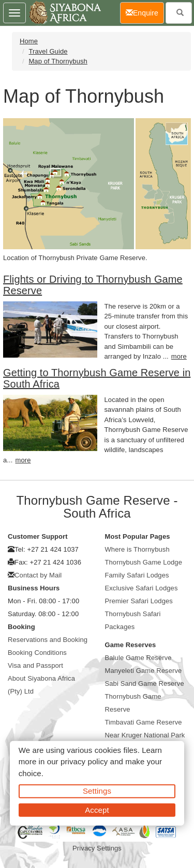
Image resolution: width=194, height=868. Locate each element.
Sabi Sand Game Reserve (145, 684)
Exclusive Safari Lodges (141, 588)
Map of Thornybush (58, 61)
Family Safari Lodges (137, 575)
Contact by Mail (38, 575)
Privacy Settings (97, 848)
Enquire (145, 12)
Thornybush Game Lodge (144, 562)
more (179, 356)
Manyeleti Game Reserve (144, 671)
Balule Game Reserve (138, 658)
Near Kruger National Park (145, 735)
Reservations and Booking (48, 640)
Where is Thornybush (137, 549)
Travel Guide (48, 51)
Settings (97, 791)
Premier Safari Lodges (139, 601)
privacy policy (84, 761)
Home (29, 41)
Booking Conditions (37, 653)
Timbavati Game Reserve (144, 722)
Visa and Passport (35, 665)
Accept (97, 809)
